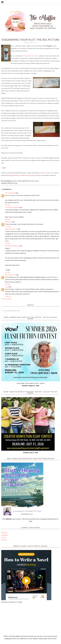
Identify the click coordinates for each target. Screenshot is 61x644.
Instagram (5, 535)
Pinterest (4, 540)
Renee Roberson (10, 275)
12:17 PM (8, 227)
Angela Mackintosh (11, 229)
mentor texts (27, 181)
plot (34, 181)
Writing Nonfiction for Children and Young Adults (22, 175)
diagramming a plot (10, 181)
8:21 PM (7, 272)
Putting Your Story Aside (31, 56)
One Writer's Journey (44, 173)
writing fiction (12, 183)
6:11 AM (7, 284)
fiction (19, 181)
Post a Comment (6, 299)
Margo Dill (8, 222)
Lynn (7, 287)
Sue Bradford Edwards (12, 207)
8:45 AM (7, 219)
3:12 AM (7, 205)
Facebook (4, 533)
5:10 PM (7, 243)
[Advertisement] (31, 619)
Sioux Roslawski (10, 193)
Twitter (4, 537)
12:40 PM (8, 296)
